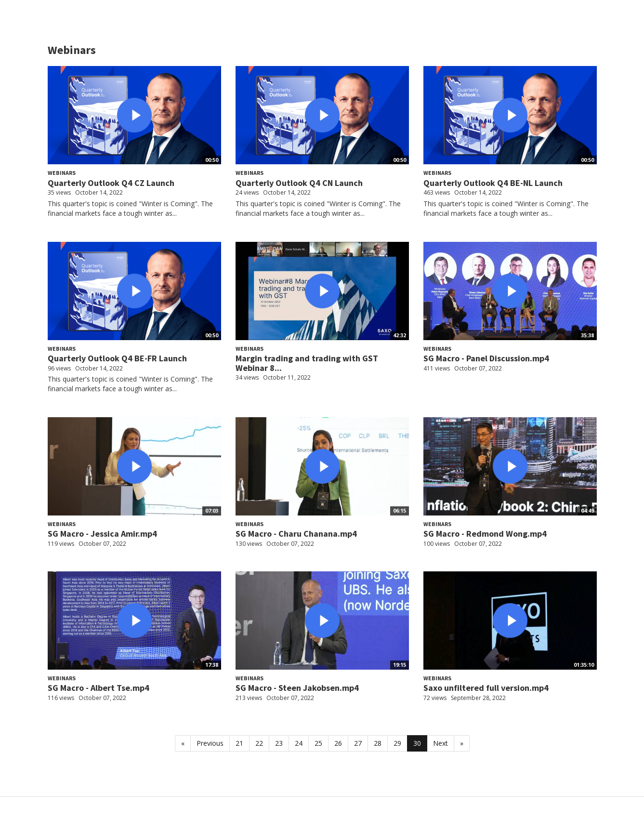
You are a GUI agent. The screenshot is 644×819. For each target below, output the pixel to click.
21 (239, 743)
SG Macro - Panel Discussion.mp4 (486, 358)
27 (358, 743)
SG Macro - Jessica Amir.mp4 (102, 534)
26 (338, 743)
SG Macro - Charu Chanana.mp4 (296, 534)
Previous (210, 743)
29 (397, 743)
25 (318, 743)
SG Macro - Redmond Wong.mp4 (485, 534)
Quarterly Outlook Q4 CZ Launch (111, 183)
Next (440, 743)
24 (299, 743)
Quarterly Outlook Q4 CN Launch (299, 183)
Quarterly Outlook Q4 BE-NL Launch (493, 183)
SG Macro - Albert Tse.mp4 (99, 688)
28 (378, 743)
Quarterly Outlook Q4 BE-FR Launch (117, 358)
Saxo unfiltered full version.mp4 (486, 688)
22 (259, 743)
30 (417, 743)
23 (279, 743)
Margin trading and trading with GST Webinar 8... (307, 363)
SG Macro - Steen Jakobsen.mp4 (297, 688)
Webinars (62, 173)
